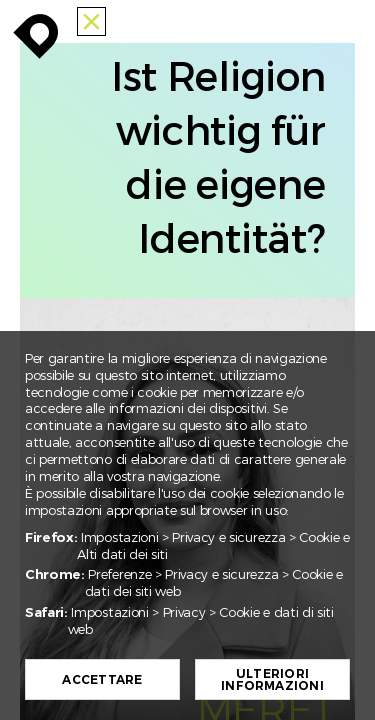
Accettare (104, 680)
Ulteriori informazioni (274, 680)
